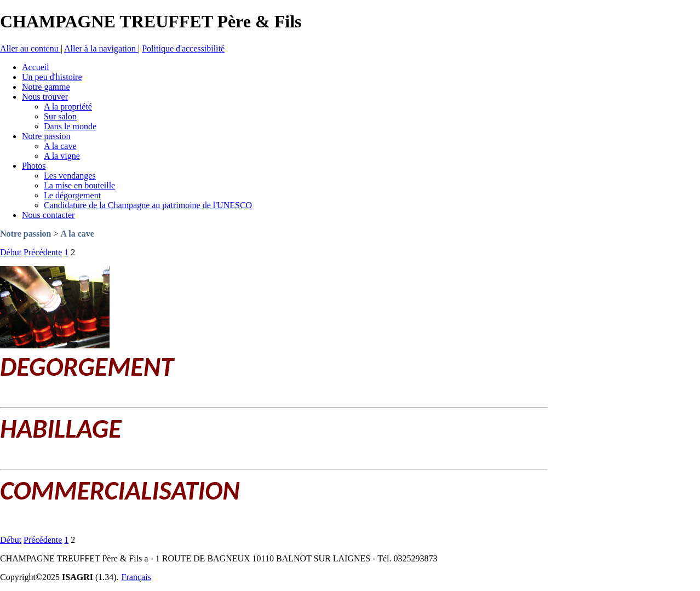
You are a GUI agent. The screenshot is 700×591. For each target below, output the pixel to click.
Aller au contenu (30, 48)
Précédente (43, 252)
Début (11, 252)
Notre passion (26, 234)
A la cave (78, 234)
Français (136, 577)
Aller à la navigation (101, 48)
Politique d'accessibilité (183, 48)
